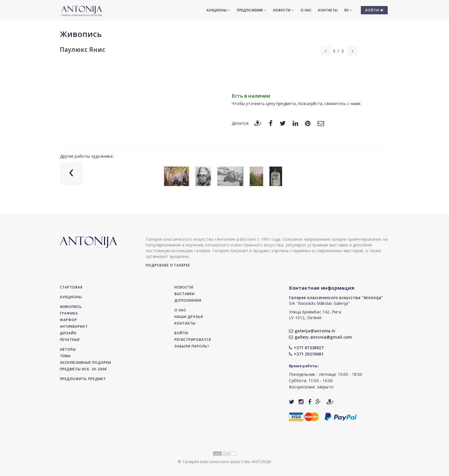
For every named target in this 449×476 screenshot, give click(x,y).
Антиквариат (74, 326)
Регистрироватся (193, 340)
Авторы (68, 349)
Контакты (328, 10)
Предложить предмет (83, 379)
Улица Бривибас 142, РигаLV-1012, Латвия (315, 315)
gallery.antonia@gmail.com (320, 337)
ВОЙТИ (374, 10)
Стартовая (71, 287)
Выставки (185, 294)
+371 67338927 (306, 348)
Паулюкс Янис (83, 50)
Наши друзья (189, 317)
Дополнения (188, 300)
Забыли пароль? (192, 346)
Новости (283, 10)
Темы (65, 356)
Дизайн (68, 333)
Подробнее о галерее (168, 265)
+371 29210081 (306, 354)
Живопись (81, 34)
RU (348, 10)
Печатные (70, 340)
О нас (306, 10)
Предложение (252, 10)
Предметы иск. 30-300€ (83, 369)
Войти (181, 333)
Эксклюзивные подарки (85, 363)
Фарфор (68, 320)
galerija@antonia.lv (312, 331)
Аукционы (218, 10)
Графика (69, 313)
